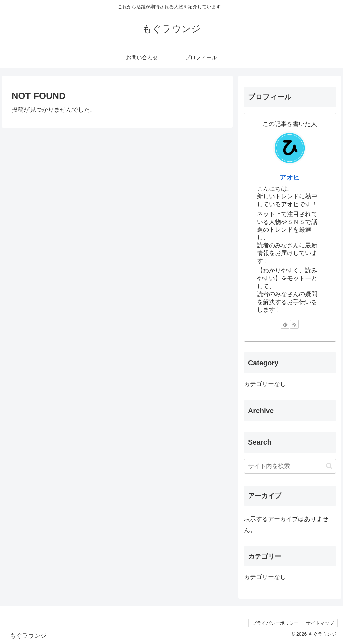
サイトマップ (320, 623)
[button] (329, 466)
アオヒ (290, 177)
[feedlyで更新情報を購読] (285, 324)
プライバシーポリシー (275, 623)
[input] (290, 466)
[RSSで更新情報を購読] (294, 324)
